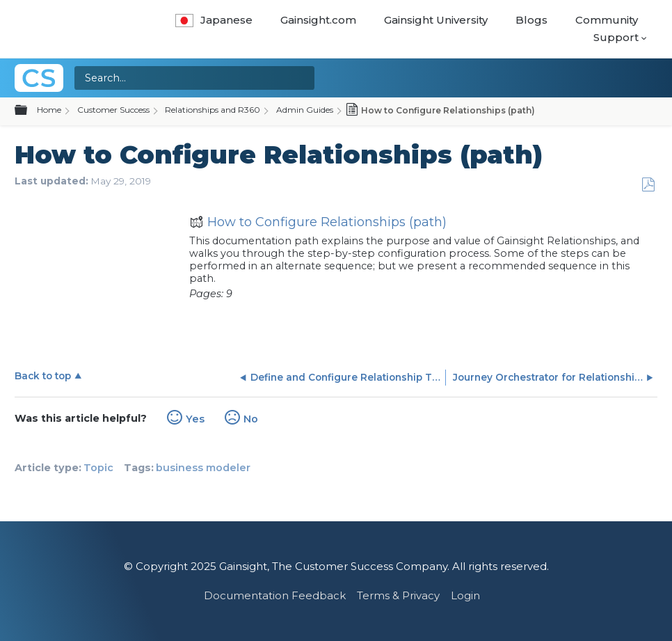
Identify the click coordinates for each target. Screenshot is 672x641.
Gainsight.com (318, 20)
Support (616, 37)
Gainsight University (436, 20)
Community (607, 20)
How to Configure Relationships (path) (318, 224)
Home (49, 110)
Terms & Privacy (398, 595)
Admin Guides (305, 110)
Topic (98, 468)
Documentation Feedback (275, 595)
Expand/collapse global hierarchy (29, 111)
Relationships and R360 (213, 110)
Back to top (43, 376)
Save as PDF (648, 185)
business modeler (203, 468)
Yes (195, 419)
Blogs (531, 20)
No (251, 419)
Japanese (214, 20)
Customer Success (113, 110)
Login (465, 595)
